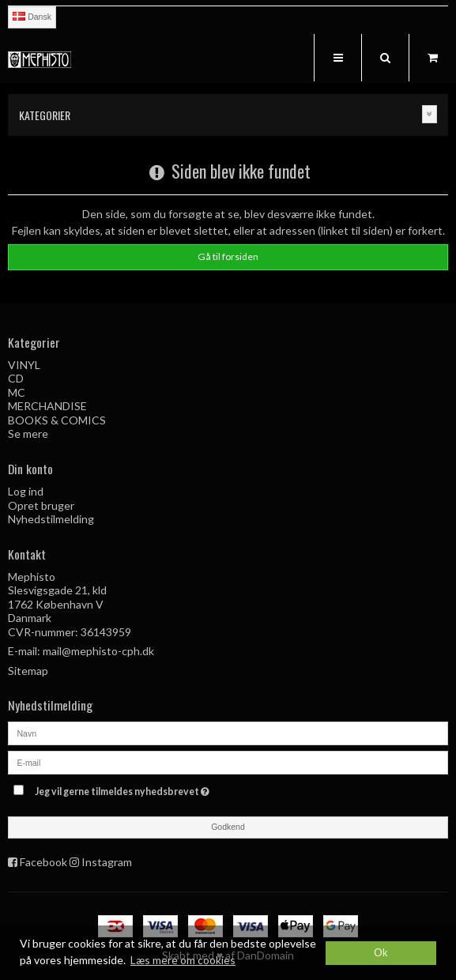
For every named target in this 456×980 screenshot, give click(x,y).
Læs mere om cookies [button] (183, 960)
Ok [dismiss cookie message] (381, 953)
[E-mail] (228, 761)
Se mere (28, 433)
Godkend (228, 827)
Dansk (32, 17)
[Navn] (228, 731)
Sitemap (28, 671)
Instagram (107, 862)
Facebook (43, 862)
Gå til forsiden (228, 256)
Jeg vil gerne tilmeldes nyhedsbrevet (162, 789)
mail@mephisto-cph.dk (98, 651)
